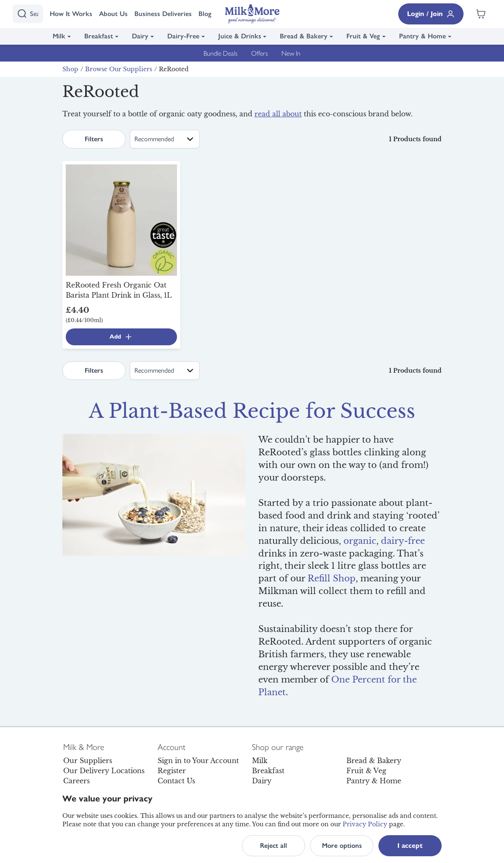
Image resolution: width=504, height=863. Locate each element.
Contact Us (176, 781)
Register (172, 771)
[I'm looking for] (28, 14)
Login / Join (431, 14)
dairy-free (403, 541)
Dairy (140, 36)
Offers (260, 53)
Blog (205, 14)
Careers (76, 781)
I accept (410, 846)
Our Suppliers (88, 761)
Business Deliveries (163, 14)
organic (360, 541)
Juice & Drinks (240, 36)
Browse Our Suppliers (119, 69)
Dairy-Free (183, 36)
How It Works (71, 14)
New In (291, 53)
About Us (113, 14)
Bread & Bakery (304, 36)
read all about (278, 114)
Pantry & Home (422, 36)
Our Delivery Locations (104, 771)
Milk (59, 36)
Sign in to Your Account (198, 761)
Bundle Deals (221, 53)
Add (121, 337)
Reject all (273, 846)
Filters (94, 139)
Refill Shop (332, 578)
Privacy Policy (365, 824)
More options (342, 846)
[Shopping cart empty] (481, 14)
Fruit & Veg (363, 36)
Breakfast (99, 36)
